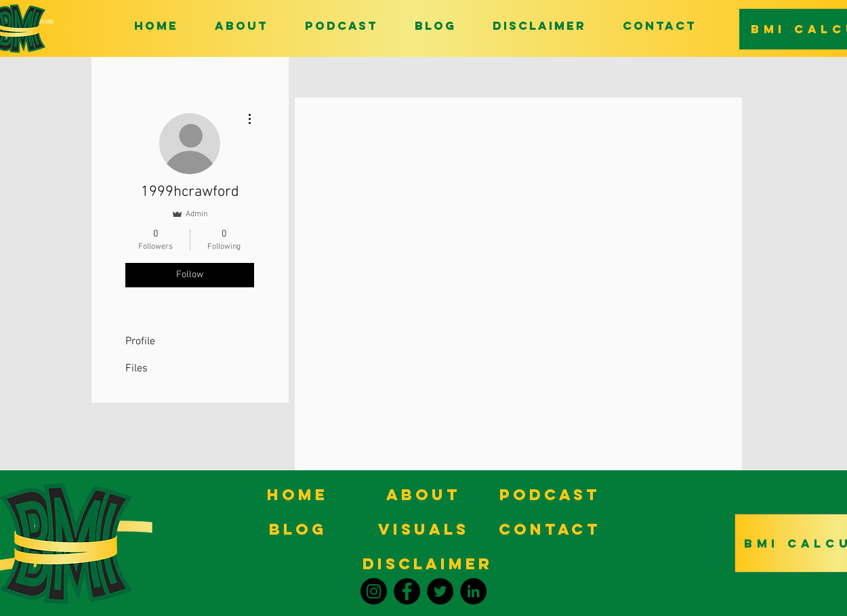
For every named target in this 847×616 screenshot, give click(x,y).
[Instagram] (374, 591)
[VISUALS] (423, 529)
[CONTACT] (550, 529)
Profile (140, 342)
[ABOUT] (423, 494)
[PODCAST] (550, 494)
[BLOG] (297, 529)
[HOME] (297, 494)
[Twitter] (440, 591)
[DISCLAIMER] (427, 563)
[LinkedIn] (473, 591)
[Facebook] (407, 591)
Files (137, 369)
